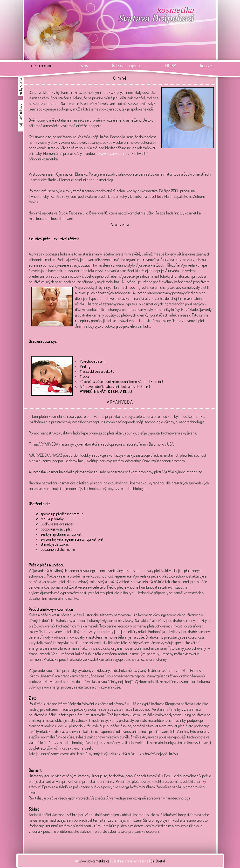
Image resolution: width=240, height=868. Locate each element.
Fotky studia (20, 87)
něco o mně (42, 65)
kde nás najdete (127, 65)
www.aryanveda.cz (112, 153)
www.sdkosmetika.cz (94, 861)
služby (82, 65)
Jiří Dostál (158, 861)
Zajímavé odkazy (20, 116)
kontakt (207, 65)
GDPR (171, 65)
